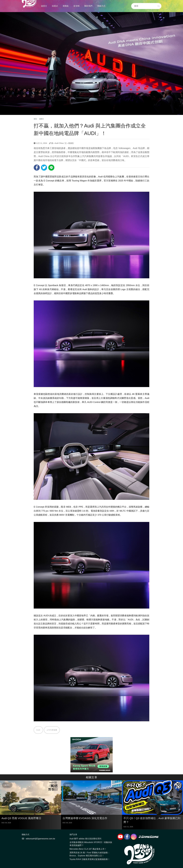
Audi (38, 730)
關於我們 (88, 6)
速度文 (44, 6)
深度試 (55, 6)
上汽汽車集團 (52, 730)
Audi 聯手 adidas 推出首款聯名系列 (85, 839)
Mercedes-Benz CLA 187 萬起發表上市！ (88, 849)
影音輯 (77, 6)
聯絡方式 (101, 6)
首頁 (35, 119)
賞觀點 (66, 6)
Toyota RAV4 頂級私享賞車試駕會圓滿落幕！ (90, 859)
